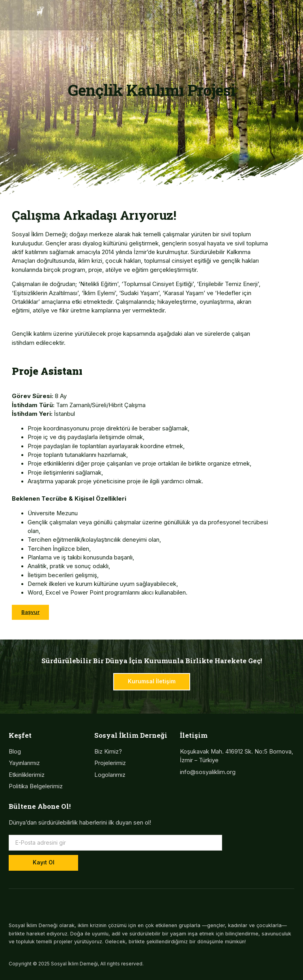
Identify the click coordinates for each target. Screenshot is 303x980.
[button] (179, 10)
